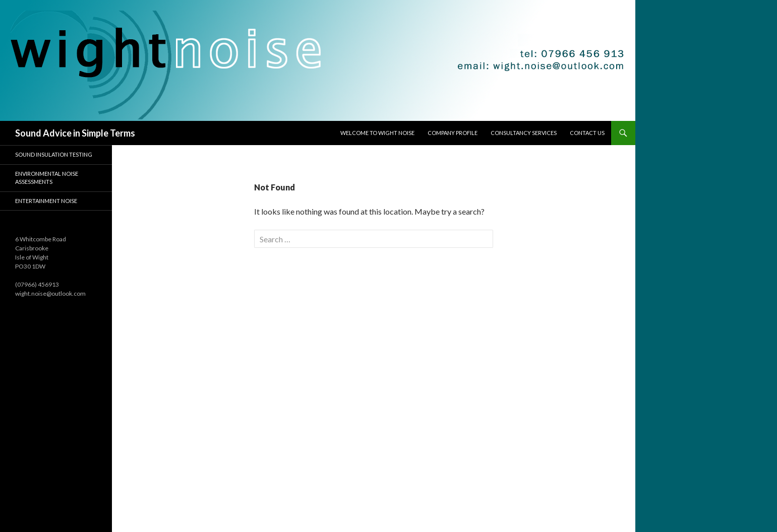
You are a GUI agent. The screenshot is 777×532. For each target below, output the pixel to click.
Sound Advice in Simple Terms (75, 133)
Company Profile (453, 133)
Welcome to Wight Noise (377, 133)
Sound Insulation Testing (54, 154)
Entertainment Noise (46, 201)
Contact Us (587, 133)
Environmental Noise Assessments (47, 178)
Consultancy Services (524, 133)
